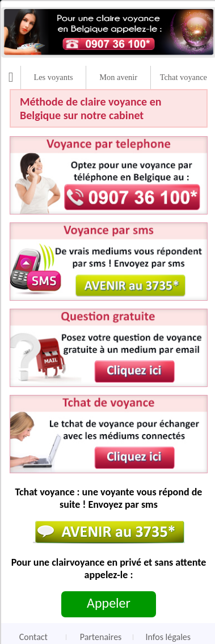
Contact (33, 637)
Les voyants (53, 77)
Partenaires (101, 637)
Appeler (109, 603)
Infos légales (168, 637)
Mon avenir (118, 77)
